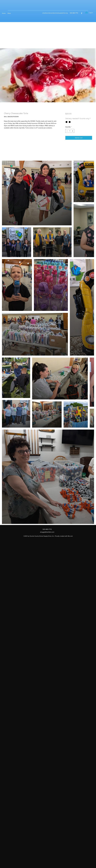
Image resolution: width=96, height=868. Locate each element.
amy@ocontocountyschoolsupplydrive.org (55, 13)
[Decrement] (67, 131)
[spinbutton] (70, 131)
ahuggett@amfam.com (47, 532)
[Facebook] (82, 13)
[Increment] (73, 131)
